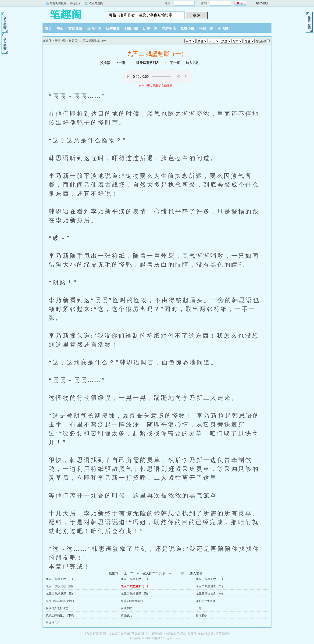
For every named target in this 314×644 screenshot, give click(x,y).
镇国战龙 (126, 615)
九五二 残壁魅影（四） (135, 594)
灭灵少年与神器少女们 (60, 601)
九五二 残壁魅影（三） (60, 594)
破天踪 (73, 41)
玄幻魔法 (75, 29)
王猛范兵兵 (53, 623)
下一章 (175, 63)
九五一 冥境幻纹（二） (135, 579)
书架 (60, 29)
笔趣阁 (72, 14)
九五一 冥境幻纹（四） (60, 586)
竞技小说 (187, 29)
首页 (48, 29)
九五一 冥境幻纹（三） (210, 579)
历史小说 (150, 29)
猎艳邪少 (201, 615)
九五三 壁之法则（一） (210, 594)
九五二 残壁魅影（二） (210, 586)
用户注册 (262, 3)
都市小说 (131, 29)
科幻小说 (206, 29)
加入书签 (192, 63)
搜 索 (197, 15)
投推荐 (105, 63)
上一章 (120, 63)
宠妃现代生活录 (206, 601)
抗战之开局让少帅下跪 (60, 615)
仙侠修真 (113, 29)
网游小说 (169, 29)
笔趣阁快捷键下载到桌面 (65, 3)
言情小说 (94, 29)
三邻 (199, 608)
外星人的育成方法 (132, 601)
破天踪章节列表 (148, 63)
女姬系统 (126, 608)
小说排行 (225, 29)
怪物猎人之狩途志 (57, 608)
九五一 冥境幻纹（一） (60, 579)
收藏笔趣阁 (96, 3)
